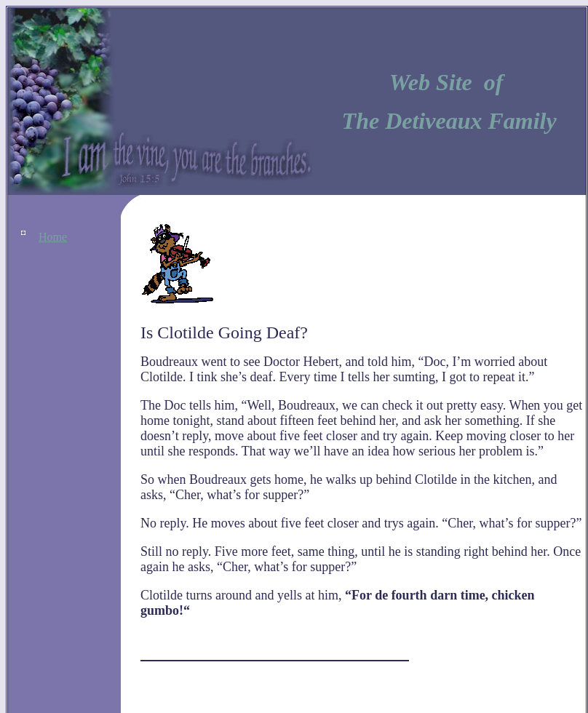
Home (53, 237)
